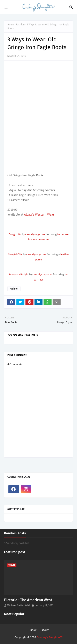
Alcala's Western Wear (39, 215)
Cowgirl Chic (15, 254)
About (45, 630)
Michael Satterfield (18, 605)
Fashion (20, 25)
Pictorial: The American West (28, 600)
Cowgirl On (15, 234)
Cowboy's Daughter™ (50, 637)
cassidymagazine (35, 234)
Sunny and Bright (19, 274)
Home (11, 25)
